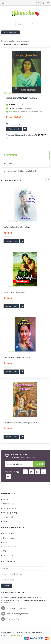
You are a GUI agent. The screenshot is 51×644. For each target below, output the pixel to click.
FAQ (4, 551)
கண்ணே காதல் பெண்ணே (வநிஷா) (18, 357)
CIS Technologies (18, 635)
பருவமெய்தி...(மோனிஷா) (14, 292)
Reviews (8, 163)
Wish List (6, 542)
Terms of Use (8, 504)
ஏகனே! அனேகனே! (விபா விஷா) (17, 227)
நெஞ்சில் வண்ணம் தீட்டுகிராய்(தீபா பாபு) (20, 423)
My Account (7, 534)
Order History (9, 538)
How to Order (8, 547)
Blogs (5, 521)
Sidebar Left (10, 32)
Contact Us (7, 555)
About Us (6, 499)
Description (10, 155)
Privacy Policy (9, 508)
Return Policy (8, 517)
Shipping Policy (9, 512)
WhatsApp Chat (13, 619)
